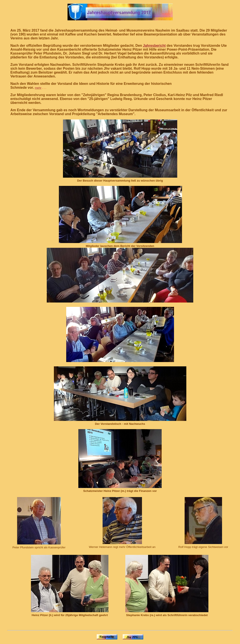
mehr (38, 88)
